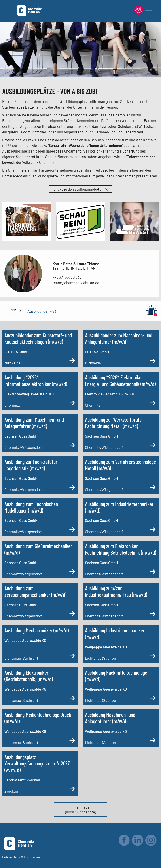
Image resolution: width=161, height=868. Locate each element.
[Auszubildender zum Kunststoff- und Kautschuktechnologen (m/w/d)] (40, 349)
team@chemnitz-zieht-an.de (76, 283)
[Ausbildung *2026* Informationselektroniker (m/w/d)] (40, 391)
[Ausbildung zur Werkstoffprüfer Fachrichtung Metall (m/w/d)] (121, 433)
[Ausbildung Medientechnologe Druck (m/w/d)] (40, 728)
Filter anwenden (16, 311)
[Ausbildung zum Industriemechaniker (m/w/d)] (121, 517)
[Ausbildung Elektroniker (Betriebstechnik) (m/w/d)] (40, 686)
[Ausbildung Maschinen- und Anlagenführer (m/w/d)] (121, 728)
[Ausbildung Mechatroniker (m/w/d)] (40, 644)
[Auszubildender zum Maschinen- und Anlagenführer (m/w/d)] (121, 349)
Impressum (32, 857)
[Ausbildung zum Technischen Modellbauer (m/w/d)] (40, 517)
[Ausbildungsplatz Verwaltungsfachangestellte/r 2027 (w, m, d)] (40, 773)
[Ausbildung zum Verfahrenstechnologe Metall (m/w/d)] (121, 475)
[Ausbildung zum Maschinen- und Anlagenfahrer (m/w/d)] (40, 433)
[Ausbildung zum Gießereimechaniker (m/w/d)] (40, 559)
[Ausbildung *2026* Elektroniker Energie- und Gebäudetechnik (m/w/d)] (121, 391)
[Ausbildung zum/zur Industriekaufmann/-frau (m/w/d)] (121, 602)
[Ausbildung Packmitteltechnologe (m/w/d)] (121, 686)
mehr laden (82, 807)
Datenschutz (11, 857)
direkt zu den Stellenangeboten (78, 189)
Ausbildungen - (40, 311)
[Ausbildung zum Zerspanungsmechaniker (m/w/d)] (40, 602)
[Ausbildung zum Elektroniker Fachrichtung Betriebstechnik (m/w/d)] (121, 559)
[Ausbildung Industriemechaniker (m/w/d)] (121, 644)
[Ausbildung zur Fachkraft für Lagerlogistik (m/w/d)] (40, 475)
